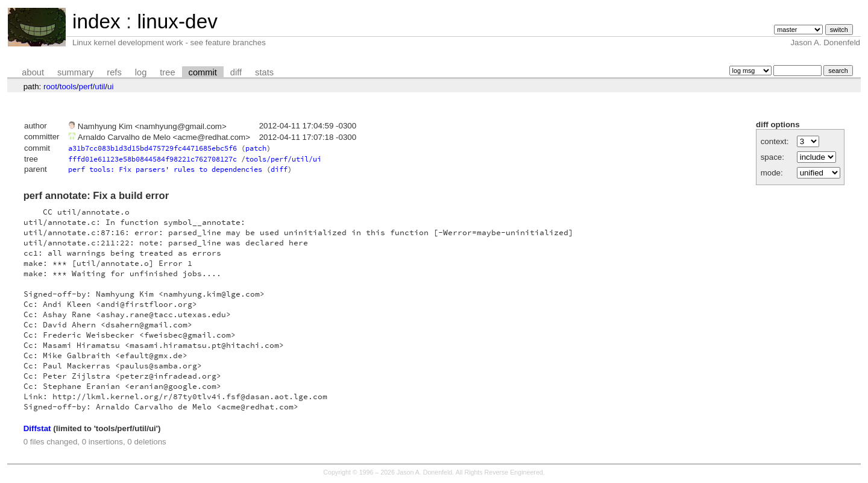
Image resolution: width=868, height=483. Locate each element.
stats (264, 72)
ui (110, 87)
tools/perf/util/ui (283, 159)
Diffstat (37, 428)
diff (236, 72)
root (50, 87)
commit (203, 72)
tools (68, 87)
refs (114, 72)
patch (256, 148)
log (141, 72)
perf (86, 87)
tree (167, 72)
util (100, 87)
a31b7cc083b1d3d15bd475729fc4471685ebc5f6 (153, 148)
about (33, 72)
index (96, 21)
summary (75, 72)
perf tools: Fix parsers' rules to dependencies (165, 169)
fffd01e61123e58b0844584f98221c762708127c (153, 159)
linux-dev (177, 21)
